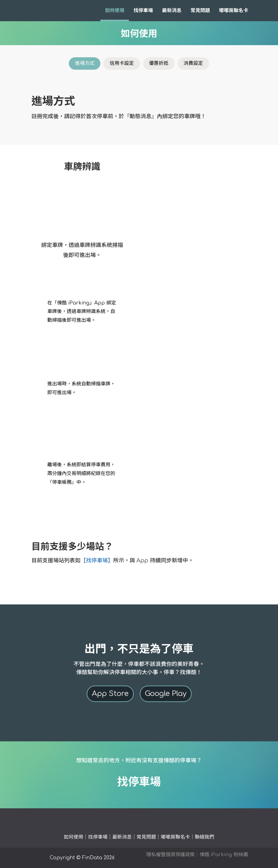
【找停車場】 (97, 560)
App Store (110, 694)
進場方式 (85, 63)
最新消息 (172, 11)
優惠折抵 (159, 63)
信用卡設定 (122, 63)
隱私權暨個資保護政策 (170, 855)
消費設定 (193, 63)
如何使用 (115, 11)
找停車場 (143, 11)
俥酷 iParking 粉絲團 (224, 855)
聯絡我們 (205, 837)
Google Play (166, 694)
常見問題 (200, 11)
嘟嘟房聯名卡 (233, 11)
